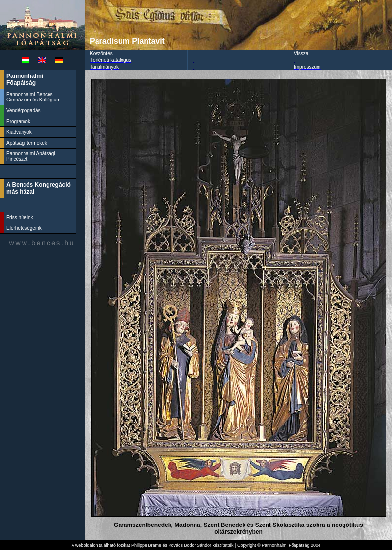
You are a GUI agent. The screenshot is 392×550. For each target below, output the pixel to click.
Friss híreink (20, 217)
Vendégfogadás (24, 111)
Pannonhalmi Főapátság (25, 79)
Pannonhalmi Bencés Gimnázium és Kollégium (34, 97)
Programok (18, 121)
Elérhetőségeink (24, 228)
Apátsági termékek (27, 143)
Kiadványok (19, 132)
